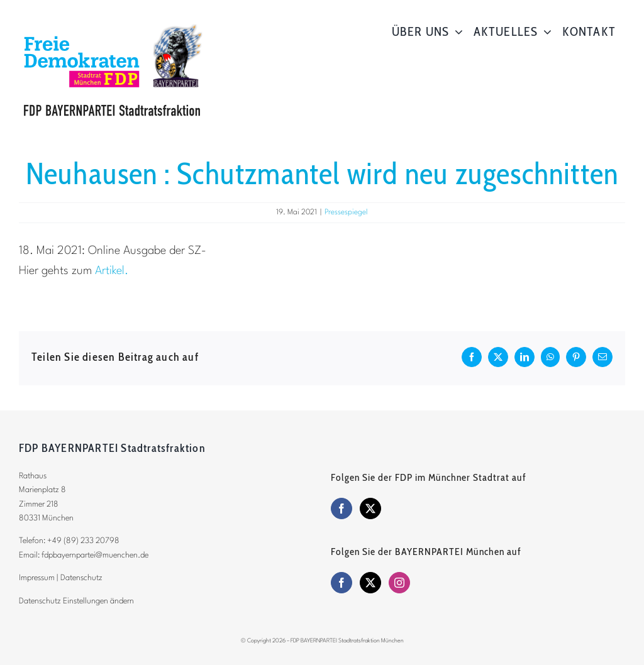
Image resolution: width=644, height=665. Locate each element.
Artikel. (112, 271)
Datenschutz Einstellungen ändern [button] (76, 601)
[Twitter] (370, 508)
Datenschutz (81, 578)
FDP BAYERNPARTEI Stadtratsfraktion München (347, 641)
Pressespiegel (346, 212)
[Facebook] (341, 508)
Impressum (37, 578)
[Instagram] (399, 583)
